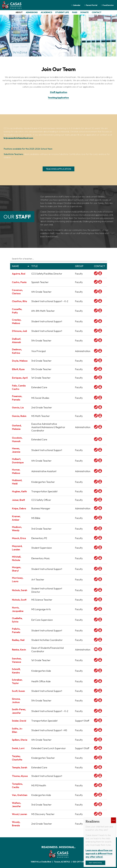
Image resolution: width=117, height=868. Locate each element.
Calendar (77, 5)
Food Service (108, 5)
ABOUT (19, 12)
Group (84, 266)
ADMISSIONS (32, 12)
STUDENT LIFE (62, 12)
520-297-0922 (79, 862)
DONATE (84, 12)
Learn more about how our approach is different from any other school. (99, 854)
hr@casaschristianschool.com (18, 138)
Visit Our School (95, 863)
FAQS (75, 12)
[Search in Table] (59, 259)
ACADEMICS (46, 12)
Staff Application (59, 92)
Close (113, 820)
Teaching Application (58, 98)
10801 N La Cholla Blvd (41, 862)
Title (52, 266)
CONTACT (97, 12)
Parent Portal (91, 5)
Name (21, 266)
